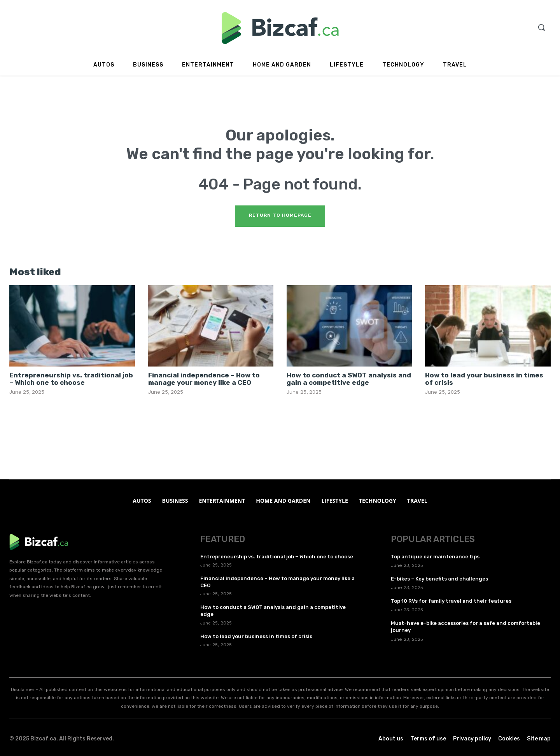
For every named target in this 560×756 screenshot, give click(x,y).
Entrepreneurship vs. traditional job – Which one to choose (71, 379)
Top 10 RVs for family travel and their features (451, 601)
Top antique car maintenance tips (435, 557)
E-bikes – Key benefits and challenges (439, 579)
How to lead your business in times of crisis (484, 379)
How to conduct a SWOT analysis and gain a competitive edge (349, 379)
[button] (541, 27)
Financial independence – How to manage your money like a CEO (204, 379)
